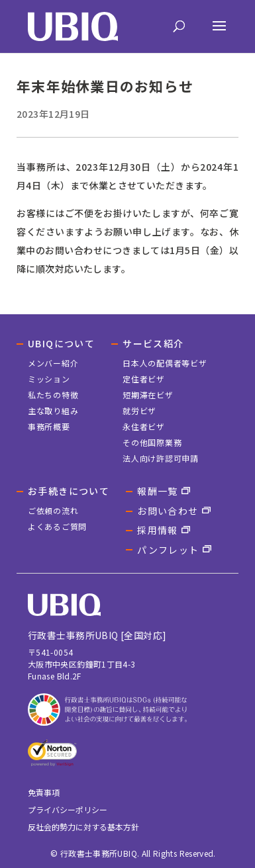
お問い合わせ (168, 511)
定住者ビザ (144, 379)
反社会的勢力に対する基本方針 (83, 827)
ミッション (49, 379)
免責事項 (44, 792)
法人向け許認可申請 (160, 458)
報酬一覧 (158, 491)
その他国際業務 (152, 442)
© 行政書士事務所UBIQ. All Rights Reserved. (133, 853)
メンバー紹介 (53, 363)
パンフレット (168, 550)
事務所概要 (49, 426)
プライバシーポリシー (68, 809)
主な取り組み (53, 411)
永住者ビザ (144, 426)
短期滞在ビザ (148, 395)
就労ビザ (139, 411)
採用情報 (158, 530)
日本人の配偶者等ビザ (165, 363)
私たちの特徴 (53, 395)
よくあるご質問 (57, 526)
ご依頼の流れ (53, 510)
